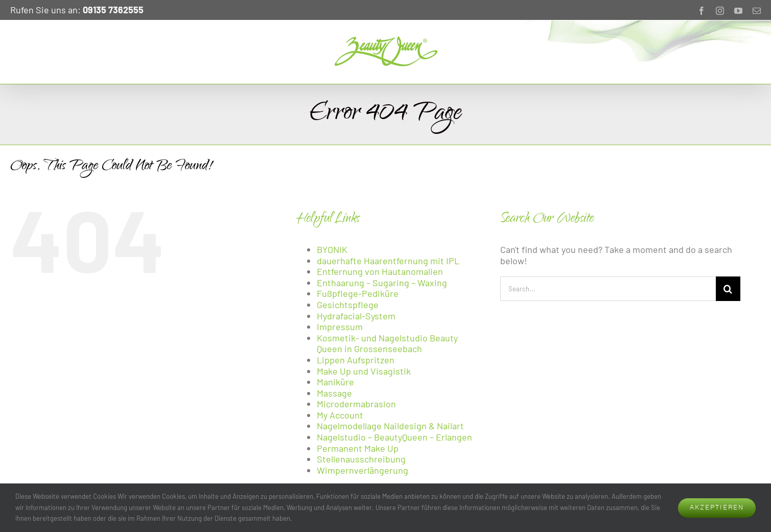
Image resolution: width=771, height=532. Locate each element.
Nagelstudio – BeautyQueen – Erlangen (394, 437)
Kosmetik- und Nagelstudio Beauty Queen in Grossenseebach (387, 343)
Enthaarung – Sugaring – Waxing (382, 283)
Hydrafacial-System (356, 316)
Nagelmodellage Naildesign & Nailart (390, 426)
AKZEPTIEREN (717, 508)
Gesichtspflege (348, 305)
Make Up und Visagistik (364, 371)
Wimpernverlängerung (363, 470)
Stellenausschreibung (361, 459)
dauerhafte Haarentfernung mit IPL (388, 261)
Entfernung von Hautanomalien (380, 271)
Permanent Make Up (358, 448)
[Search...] (608, 289)
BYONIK (332, 249)
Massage (334, 393)
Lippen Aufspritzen (356, 360)
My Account (340, 415)
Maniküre (335, 382)
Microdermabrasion (356, 404)
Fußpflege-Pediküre (358, 293)
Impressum (340, 327)
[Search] (728, 289)
